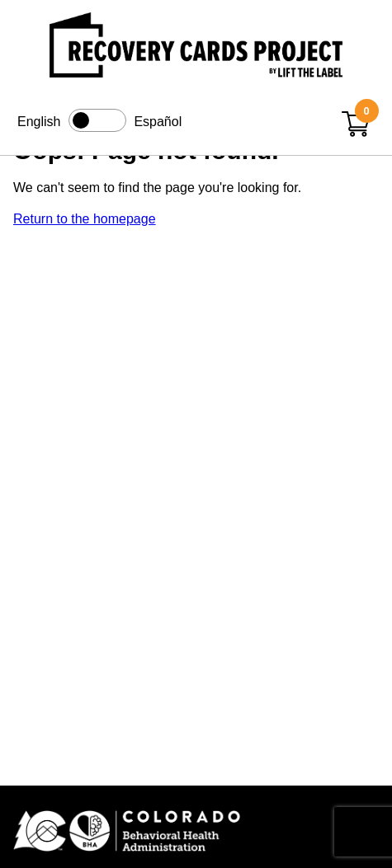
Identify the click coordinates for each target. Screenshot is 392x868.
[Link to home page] (196, 47)
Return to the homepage (85, 219)
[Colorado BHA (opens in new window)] (196, 832)
